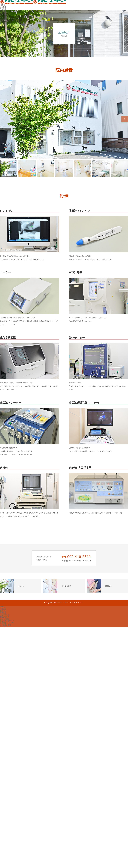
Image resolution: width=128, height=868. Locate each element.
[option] (64, 119)
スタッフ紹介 (5, 17)
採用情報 (3, 25)
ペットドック (5, 13)
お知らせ (3, 22)
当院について (5, 14)
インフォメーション (7, 19)
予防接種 (3, 11)
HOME (2, 5)
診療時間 (3, 8)
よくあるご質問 (5, 23)
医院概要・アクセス (7, 20)
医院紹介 (3, 16)
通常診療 (3, 10)
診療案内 (3, 6)
